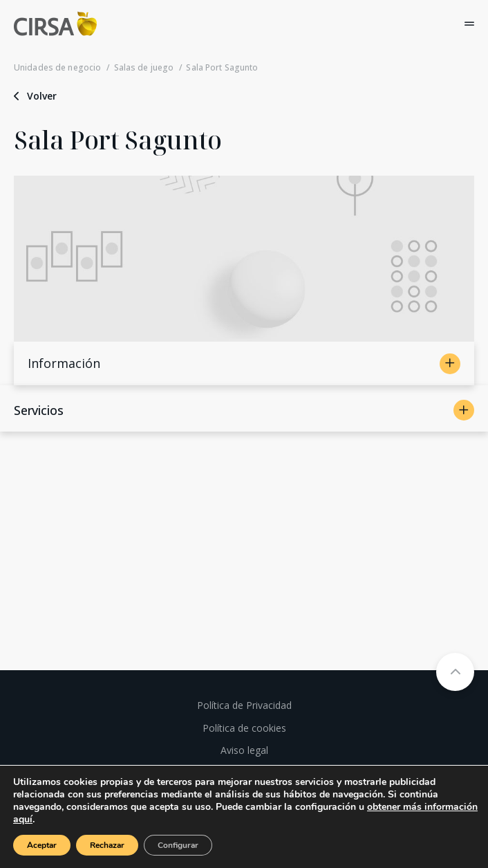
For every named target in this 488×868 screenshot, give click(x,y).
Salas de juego (144, 67)
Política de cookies (244, 728)
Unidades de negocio (57, 67)
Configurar (178, 845)
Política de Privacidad (244, 705)
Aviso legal (244, 750)
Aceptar (42, 845)
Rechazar (107, 845)
